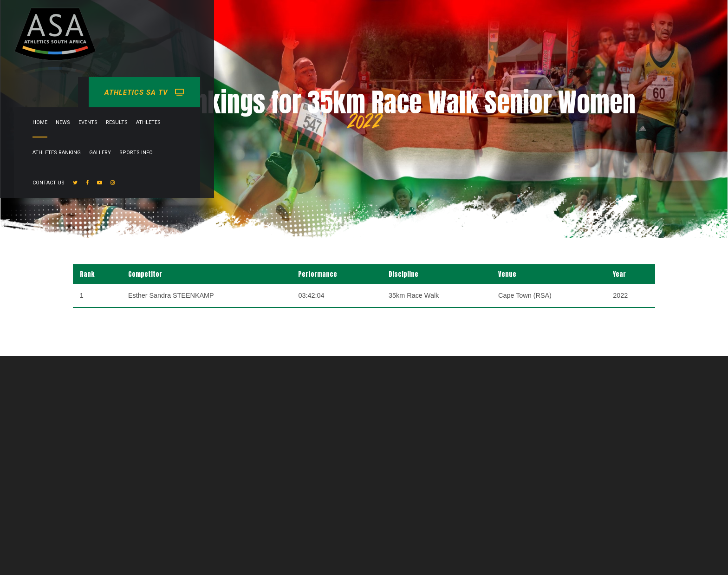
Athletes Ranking (387, 23)
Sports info (466, 23)
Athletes (342, 23)
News (257, 23)
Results (310, 23)
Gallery (430, 23)
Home (234, 23)
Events (282, 23)
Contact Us (507, 23)
